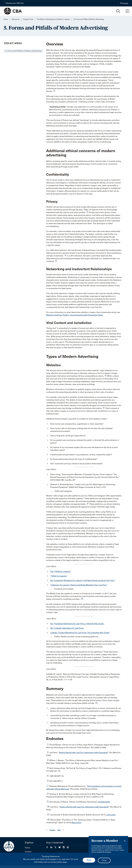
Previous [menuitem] (52, 830)
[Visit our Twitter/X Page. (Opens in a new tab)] (57, 847)
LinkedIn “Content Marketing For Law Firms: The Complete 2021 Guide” (80, 633)
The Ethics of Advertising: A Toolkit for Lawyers (53, 19)
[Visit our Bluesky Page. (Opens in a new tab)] (61, 847)
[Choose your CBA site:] (61, 3)
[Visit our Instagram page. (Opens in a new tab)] (65, 847)
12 (48, 819)
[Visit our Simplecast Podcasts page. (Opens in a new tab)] (68, 847)
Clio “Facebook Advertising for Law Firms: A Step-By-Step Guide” (77, 624)
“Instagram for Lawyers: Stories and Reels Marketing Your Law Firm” (79, 585)
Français (124, 3)
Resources (16, 19)
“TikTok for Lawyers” (59, 576)
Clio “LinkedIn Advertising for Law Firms (67, 628)
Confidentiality (104, 802)
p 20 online (111, 815)
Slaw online (76, 823)
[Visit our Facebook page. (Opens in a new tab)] (48, 847)
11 (97, 703)
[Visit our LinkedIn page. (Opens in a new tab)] (52, 847)
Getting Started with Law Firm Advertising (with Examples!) (83, 753)
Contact (28, 852)
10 (82, 599)
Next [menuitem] (59, 830)
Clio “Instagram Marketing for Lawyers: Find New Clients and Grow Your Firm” (83, 580)
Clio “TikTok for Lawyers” (61, 572)
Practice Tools (28, 19)
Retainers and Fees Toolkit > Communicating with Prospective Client (75, 315)
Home (6, 19)
